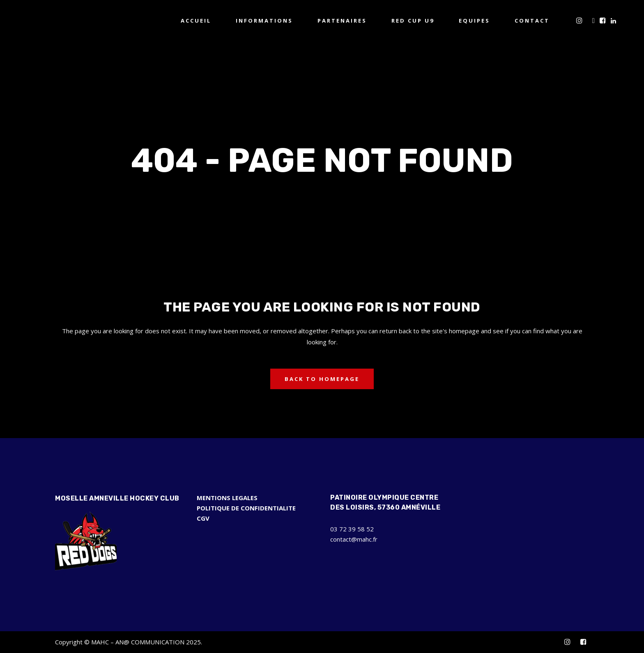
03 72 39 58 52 (352, 529)
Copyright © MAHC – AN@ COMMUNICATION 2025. (129, 642)
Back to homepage (322, 379)
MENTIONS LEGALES (227, 498)
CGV (203, 518)
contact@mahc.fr (354, 539)
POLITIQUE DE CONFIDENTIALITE (246, 508)
